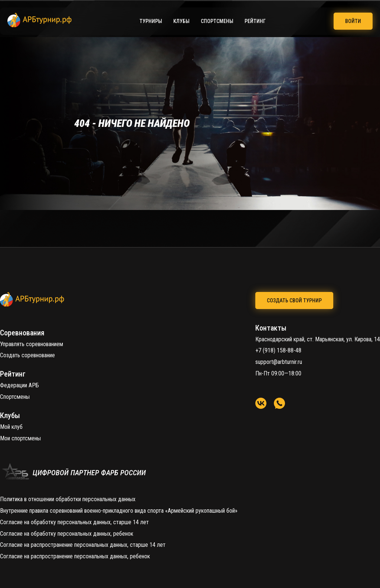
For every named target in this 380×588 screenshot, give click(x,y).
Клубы (181, 21)
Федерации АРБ (19, 385)
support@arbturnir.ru (279, 362)
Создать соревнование (27, 355)
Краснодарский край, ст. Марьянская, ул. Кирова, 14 (318, 339)
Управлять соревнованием (32, 344)
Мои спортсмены (20, 438)
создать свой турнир (294, 300)
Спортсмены (217, 21)
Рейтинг (255, 21)
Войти (353, 21)
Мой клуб (11, 427)
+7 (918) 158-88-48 (278, 350)
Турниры (151, 21)
